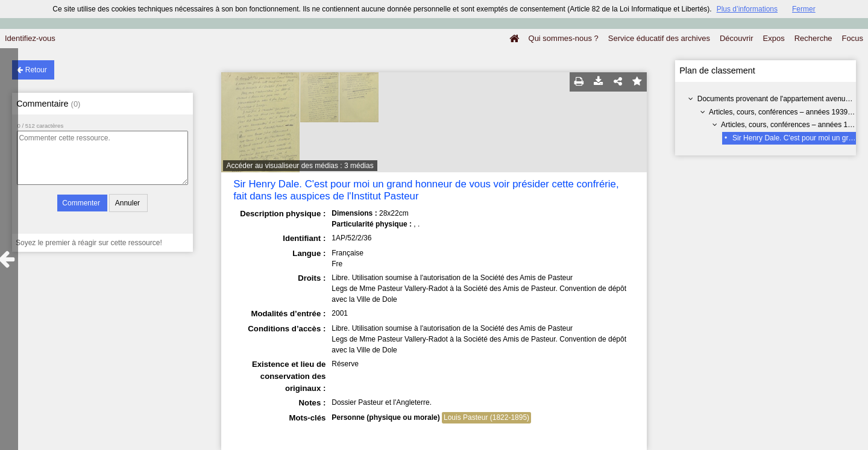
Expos (774, 38)
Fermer (804, 9)
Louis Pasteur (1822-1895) (486, 417)
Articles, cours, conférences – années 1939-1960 (788, 112)
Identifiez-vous (30, 38)
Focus (853, 38)
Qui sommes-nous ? (564, 38)
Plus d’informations (747, 9)
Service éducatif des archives (659, 38)
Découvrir (737, 38)
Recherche (813, 38)
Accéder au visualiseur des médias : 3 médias (300, 166)
